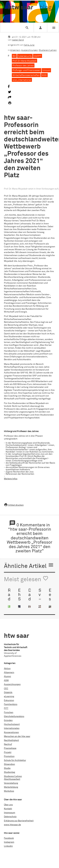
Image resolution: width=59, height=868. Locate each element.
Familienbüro (11, 704)
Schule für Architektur (15, 760)
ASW (6, 680)
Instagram (9, 842)
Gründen (8, 720)
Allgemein (15, 50)
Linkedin (8, 846)
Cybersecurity (25, 56)
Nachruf (8, 744)
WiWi (44, 75)
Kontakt (8, 809)
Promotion (9, 756)
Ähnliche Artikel (29, 566)
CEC (6, 689)
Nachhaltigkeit (11, 740)
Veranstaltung (11, 783)
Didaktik (8, 692)
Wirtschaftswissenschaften (26, 75)
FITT (6, 708)
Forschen (9, 712)
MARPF (38, 56)
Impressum (10, 813)
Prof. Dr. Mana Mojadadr (24, 61)
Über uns (8, 805)
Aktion (7, 669)
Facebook (9, 838)
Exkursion (9, 700)
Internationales (12, 728)
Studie (7, 768)
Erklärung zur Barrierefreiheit (19, 821)
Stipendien (9, 764)
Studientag (10, 772)
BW (14, 56)
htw (30, 8)
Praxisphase (10, 748)
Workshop (9, 791)
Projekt (8, 752)
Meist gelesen (26, 579)
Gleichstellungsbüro (14, 716)
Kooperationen (11, 732)
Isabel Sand (18, 40)
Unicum (46, 70)
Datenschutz (10, 817)
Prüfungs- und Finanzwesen (27, 70)
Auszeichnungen (29, 50)
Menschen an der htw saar (17, 736)
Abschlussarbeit (12, 779)
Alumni (7, 676)
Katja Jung (29, 45)
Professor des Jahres (23, 66)
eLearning (9, 696)
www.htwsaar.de (12, 825)
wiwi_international (22, 80)
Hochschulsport (12, 724)
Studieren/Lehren (48, 50)
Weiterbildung (11, 787)
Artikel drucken (14, 505)
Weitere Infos (11, 479)
